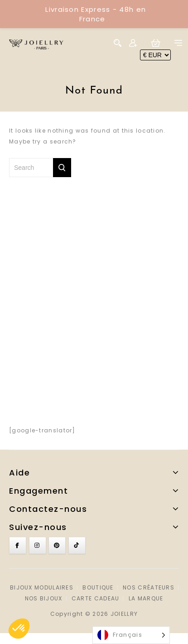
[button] (19, 629)
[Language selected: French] (131, 635)
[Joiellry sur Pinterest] (57, 545)
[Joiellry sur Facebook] (18, 545)
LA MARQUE (146, 598)
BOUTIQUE (98, 587)
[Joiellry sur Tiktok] (77, 545)
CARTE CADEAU (96, 598)
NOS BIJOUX (44, 598)
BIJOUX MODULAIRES (42, 587)
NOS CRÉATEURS (149, 587)
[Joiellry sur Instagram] (38, 545)
